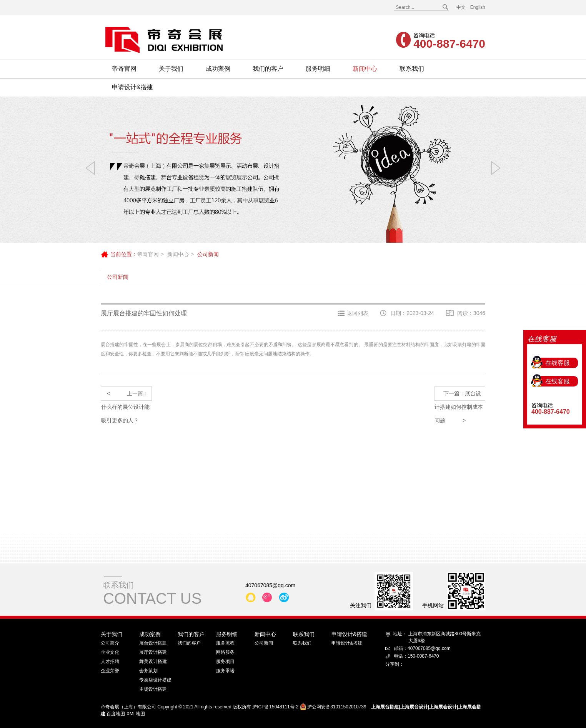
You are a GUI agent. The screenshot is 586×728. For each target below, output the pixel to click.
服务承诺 (225, 671)
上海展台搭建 (385, 707)
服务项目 (225, 661)
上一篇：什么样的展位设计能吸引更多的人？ (125, 396)
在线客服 (558, 335)
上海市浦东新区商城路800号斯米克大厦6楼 (437, 637)
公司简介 (110, 643)
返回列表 (358, 313)
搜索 (445, 7)
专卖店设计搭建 (155, 680)
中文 (461, 7)
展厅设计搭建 (153, 652)
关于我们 (171, 69)
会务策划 (148, 671)
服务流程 (225, 643)
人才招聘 (110, 661)
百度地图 (116, 714)
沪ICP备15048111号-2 (275, 707)
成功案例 (218, 69)
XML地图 (136, 714)
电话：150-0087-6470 (416, 656)
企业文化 (110, 652)
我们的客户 (268, 69)
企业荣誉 (110, 671)
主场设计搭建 (153, 689)
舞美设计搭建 (153, 661)
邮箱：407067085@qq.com (422, 648)
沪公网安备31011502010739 (337, 707)
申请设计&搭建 (132, 87)
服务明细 (318, 69)
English (478, 7)
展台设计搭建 (153, 643)
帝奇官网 (124, 69)
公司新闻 (118, 277)
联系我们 (412, 69)
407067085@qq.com (270, 585)
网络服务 (225, 652)
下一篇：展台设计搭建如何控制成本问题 (459, 396)
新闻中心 (365, 69)
